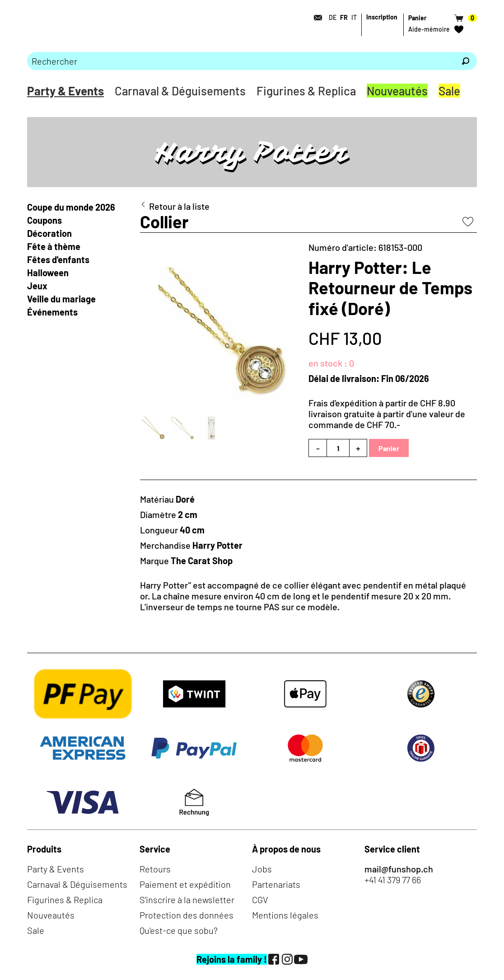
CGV (260, 900)
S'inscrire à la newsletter (187, 900)
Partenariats (276, 884)
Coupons (44, 220)
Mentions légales (285, 915)
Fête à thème (54, 246)
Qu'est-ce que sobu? (179, 930)
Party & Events (65, 91)
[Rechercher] (466, 61)
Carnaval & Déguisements (180, 91)
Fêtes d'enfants (58, 259)
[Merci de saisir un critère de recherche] (241, 61)
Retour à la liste (179, 206)
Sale (449, 91)
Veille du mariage (62, 299)
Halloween (48, 273)
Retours (155, 869)
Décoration (49, 233)
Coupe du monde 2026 (71, 207)
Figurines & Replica (306, 91)
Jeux (37, 286)
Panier (389, 448)
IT (354, 17)
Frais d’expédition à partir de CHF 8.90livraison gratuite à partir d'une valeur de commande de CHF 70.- (387, 414)
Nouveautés (397, 91)
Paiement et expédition (185, 884)
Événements (52, 312)
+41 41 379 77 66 (393, 880)
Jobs (262, 869)
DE (333, 17)
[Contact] (315, 18)
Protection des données (187, 915)
